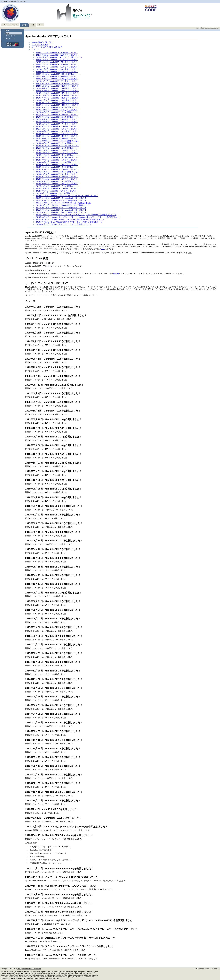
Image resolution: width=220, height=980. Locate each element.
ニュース (35, 49)
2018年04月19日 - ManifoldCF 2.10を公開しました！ (57, 105)
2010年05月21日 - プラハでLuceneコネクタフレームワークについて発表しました (69, 222)
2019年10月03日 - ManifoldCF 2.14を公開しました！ (57, 95)
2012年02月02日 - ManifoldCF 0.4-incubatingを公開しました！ (61, 200)
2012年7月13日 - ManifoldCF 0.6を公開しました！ (56, 191)
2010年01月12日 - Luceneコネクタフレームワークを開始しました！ (64, 224)
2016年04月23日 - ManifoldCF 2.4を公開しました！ (57, 126)
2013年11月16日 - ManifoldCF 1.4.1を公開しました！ (57, 172)
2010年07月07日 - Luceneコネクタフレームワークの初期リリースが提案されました (70, 220)
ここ (103, 249)
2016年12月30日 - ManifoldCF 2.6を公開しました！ (57, 122)
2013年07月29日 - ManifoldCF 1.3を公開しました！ (57, 177)
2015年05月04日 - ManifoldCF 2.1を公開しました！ (57, 136)
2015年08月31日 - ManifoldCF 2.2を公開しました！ (57, 134)
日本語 (24, 25)
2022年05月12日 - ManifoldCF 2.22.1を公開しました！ (58, 74)
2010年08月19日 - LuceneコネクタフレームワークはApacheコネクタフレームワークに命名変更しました (79, 217)
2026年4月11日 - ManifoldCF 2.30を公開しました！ (57, 53)
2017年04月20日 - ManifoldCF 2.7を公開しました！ (57, 119)
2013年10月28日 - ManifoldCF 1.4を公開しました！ (57, 174)
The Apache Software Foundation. (29, 969)
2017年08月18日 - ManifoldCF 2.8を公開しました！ (57, 115)
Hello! (6, 25)
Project (22, 1)
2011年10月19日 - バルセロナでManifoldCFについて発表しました (63, 205)
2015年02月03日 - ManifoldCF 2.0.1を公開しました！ (57, 146)
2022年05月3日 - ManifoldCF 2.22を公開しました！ (57, 76)
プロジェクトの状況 (40, 45)
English (15, 25)
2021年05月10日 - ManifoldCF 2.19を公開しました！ (57, 84)
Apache (4, 1)
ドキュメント (10, 39)
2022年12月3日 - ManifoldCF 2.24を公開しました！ (57, 69)
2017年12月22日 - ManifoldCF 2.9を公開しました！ (57, 110)
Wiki (40, 25)
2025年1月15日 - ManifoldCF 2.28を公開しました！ (57, 60)
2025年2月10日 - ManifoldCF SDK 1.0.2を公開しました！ (59, 57)
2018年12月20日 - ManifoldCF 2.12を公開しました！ (57, 100)
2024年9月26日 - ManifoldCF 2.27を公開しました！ (57, 62)
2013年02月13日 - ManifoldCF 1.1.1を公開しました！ (57, 181)
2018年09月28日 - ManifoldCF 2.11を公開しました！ (57, 103)
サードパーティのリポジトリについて (47, 47)
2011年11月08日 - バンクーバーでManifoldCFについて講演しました (63, 203)
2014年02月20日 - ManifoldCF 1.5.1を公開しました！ (57, 167)
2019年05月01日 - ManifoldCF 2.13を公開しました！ (57, 98)
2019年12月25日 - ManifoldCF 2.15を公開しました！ (57, 93)
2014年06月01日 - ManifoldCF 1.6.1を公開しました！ (57, 162)
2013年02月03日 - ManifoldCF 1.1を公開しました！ (57, 184)
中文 (33, 25)
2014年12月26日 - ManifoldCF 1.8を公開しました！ (57, 153)
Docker (116, 274)
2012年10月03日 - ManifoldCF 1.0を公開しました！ (57, 188)
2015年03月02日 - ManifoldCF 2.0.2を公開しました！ (57, 141)
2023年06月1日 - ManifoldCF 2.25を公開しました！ (57, 67)
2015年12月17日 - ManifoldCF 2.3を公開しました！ (57, 129)
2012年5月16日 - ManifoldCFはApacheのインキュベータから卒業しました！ (67, 196)
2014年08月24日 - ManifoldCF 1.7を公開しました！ (57, 160)
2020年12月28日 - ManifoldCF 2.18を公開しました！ (57, 86)
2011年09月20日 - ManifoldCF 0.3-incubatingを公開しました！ (61, 208)
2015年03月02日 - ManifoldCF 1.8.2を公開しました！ (57, 143)
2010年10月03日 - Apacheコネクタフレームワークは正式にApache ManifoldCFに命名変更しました (76, 215)
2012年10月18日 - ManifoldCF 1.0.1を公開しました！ (57, 186)
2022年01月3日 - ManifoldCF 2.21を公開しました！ (57, 79)
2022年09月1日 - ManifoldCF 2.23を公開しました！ (57, 72)
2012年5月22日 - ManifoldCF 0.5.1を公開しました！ (57, 193)
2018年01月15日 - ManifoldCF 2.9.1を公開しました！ (57, 107)
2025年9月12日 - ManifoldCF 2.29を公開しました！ (57, 55)
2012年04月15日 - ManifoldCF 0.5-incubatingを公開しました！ (61, 198)
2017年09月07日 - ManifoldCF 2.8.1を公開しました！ (57, 112)
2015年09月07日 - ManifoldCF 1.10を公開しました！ (57, 131)
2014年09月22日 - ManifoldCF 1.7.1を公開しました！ (57, 157)
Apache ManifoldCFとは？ (42, 42)
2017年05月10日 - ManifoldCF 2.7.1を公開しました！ (57, 117)
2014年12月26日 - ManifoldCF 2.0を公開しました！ (57, 150)
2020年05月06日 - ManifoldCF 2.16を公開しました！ (57, 91)
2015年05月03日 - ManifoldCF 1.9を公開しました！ (57, 138)
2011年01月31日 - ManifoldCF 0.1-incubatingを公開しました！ (61, 212)
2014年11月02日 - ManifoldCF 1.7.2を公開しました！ (57, 155)
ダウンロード (10, 36)
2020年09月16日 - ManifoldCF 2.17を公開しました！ (57, 88)
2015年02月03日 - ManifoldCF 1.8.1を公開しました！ (57, 148)
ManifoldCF (13, 1)
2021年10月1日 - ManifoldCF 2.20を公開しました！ (57, 81)
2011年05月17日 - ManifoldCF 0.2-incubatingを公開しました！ (61, 210)
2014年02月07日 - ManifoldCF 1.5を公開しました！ (57, 169)
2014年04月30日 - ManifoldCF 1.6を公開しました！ (57, 165)
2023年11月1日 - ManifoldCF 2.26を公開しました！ (57, 64)
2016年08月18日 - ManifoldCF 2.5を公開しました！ (57, 124)
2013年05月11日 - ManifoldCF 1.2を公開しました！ (57, 179)
